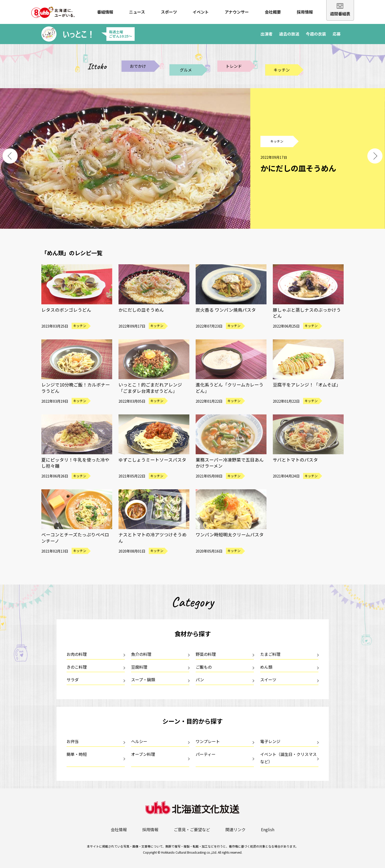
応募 (337, 34)
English (268, 829)
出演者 (266, 34)
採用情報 (305, 12)
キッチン (282, 70)
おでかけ (138, 66)
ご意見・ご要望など (192, 829)
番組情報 (105, 12)
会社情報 (119, 829)
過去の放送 (289, 34)
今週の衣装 (316, 34)
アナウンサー (237, 12)
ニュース (137, 12)
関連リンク (235, 829)
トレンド (234, 66)
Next (375, 156)
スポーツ (169, 12)
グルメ (186, 70)
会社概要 (273, 12)
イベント (201, 12)
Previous (10, 156)
